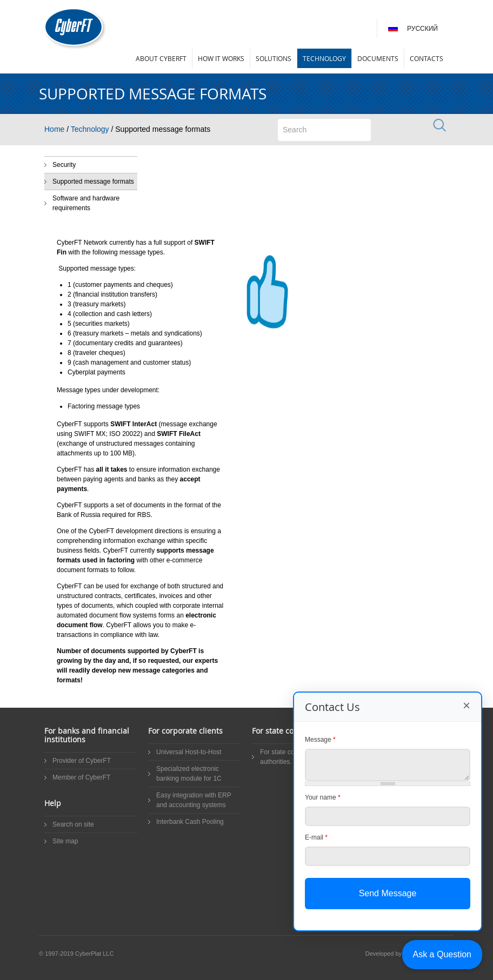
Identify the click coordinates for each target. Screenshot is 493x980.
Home (54, 129)
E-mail (316, 837)
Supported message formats (93, 182)
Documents (378, 58)
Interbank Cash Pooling (190, 822)
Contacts (427, 58)
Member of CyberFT (81, 777)
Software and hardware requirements (86, 203)
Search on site (73, 824)
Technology (324, 58)
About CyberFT (161, 58)
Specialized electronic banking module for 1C (189, 774)
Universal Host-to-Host (189, 752)
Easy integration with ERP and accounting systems (194, 800)
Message (320, 740)
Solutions (274, 58)
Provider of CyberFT (82, 761)
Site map (65, 841)
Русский (422, 29)
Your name (323, 797)
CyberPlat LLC (95, 954)
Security (64, 165)
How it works (221, 58)
